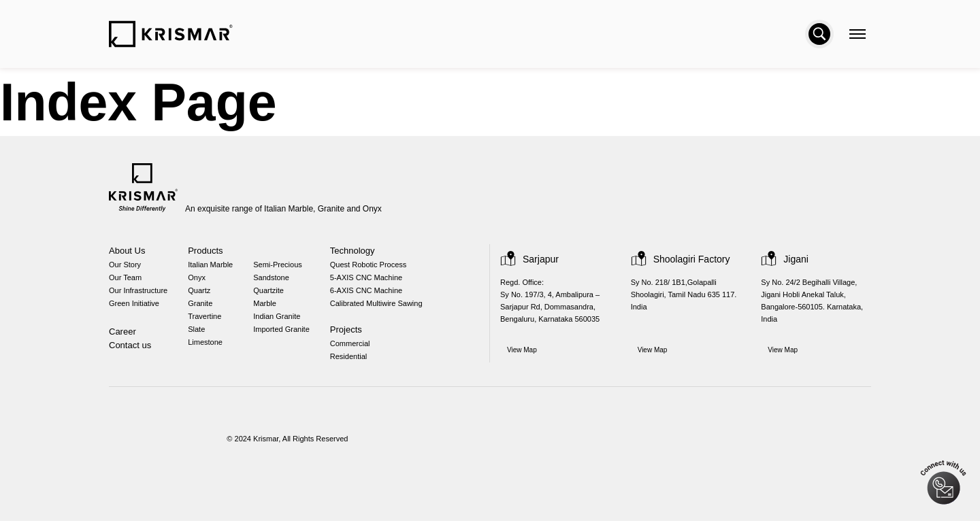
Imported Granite (286, 334)
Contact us (130, 349)
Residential (353, 361)
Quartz (201, 293)
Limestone (208, 347)
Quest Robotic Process (371, 266)
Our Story (125, 266)
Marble (269, 306)
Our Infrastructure (139, 293)
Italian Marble (213, 266)
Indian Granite (281, 320)
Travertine (207, 320)
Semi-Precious (281, 266)
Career (122, 335)
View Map (523, 353)
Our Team (126, 279)
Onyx (198, 279)
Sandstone (275, 279)
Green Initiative (134, 306)
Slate (198, 334)
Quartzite (273, 293)
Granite (202, 306)
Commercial (356, 347)
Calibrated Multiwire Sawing (383, 306)
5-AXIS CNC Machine (370, 279)
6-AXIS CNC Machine (370, 293)
